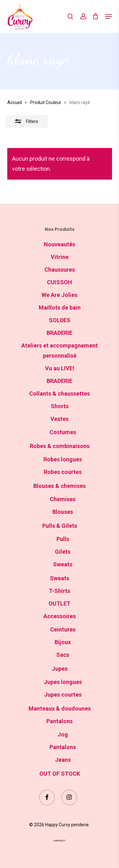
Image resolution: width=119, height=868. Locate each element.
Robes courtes (63, 472)
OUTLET (60, 603)
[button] (109, 16)
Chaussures (60, 270)
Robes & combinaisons (60, 446)
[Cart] (96, 16)
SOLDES (60, 320)
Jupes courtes (63, 695)
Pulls (63, 539)
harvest (60, 841)
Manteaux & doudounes (60, 708)
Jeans (63, 760)
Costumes (63, 432)
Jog (63, 734)
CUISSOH (60, 282)
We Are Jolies (60, 295)
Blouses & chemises (60, 486)
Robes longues (63, 459)
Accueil (15, 102)
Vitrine (60, 257)
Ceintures (63, 629)
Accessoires (60, 616)
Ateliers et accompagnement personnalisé (60, 351)
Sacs (63, 655)
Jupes (60, 669)
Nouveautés (60, 244)
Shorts (60, 406)
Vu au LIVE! (60, 368)
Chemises (63, 499)
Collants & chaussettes (60, 394)
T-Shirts (60, 591)
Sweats (63, 564)
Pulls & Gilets (60, 526)
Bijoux (63, 642)
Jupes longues (63, 682)
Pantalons (60, 721)
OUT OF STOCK (60, 774)
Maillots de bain (60, 308)
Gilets (63, 552)
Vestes (60, 419)
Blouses (63, 512)
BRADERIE (60, 333)
